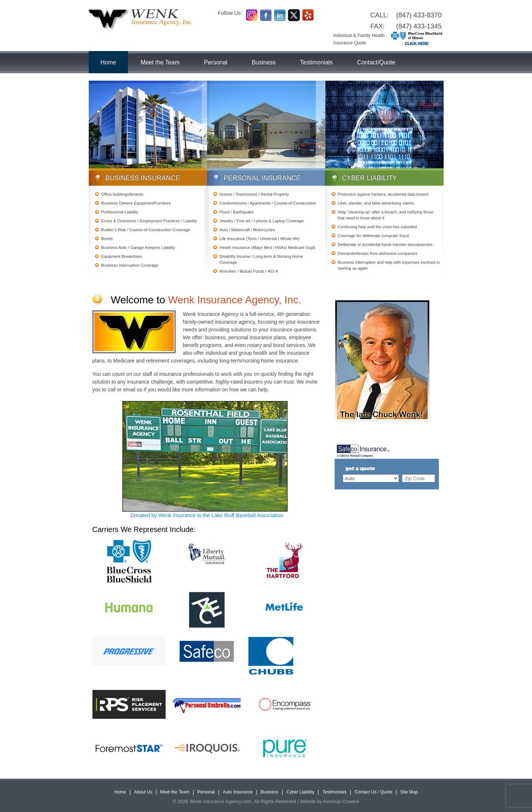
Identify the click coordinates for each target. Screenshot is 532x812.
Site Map (409, 792)
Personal (206, 792)
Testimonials (335, 792)
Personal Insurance (262, 178)
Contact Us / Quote (373, 792)
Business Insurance (143, 178)
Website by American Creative (330, 802)
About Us (143, 792)
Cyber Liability (370, 178)
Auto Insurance (238, 792)
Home (120, 792)
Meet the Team (175, 792)
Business (270, 792)
